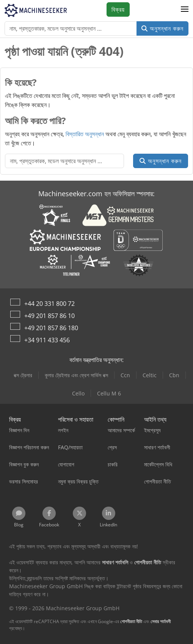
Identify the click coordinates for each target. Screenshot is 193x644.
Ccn (125, 375)
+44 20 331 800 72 (49, 304)
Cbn (174, 375)
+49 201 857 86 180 (51, 328)
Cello (78, 393)
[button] (185, 9)
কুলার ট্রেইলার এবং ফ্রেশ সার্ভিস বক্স (76, 375)
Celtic (150, 375)
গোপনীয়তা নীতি (131, 621)
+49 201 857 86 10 (49, 316)
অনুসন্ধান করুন (162, 28)
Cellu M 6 (109, 393)
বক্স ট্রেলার (23, 375)
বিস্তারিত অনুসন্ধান (85, 134)
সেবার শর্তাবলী (161, 621)
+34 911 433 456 (47, 340)
